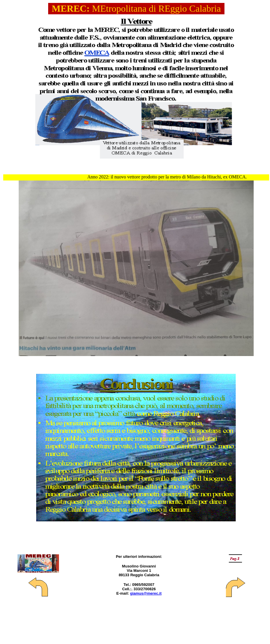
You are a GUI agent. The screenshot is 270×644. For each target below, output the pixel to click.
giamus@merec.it (146, 593)
